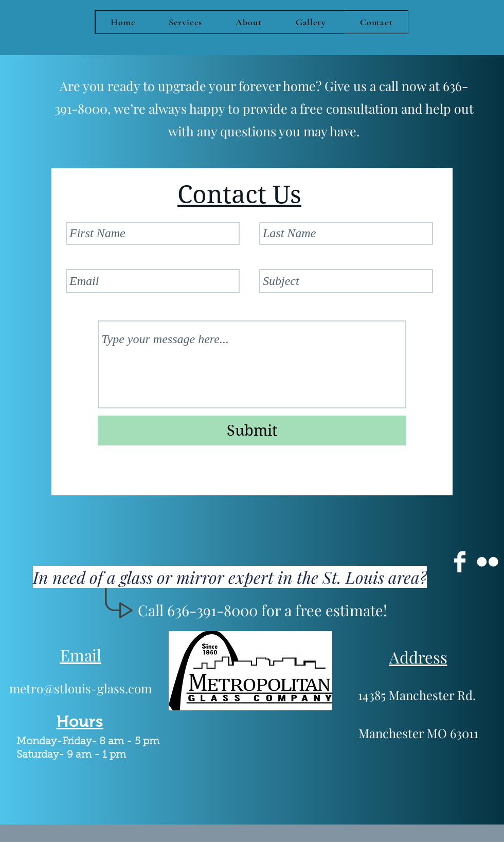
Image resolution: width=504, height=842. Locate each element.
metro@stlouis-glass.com (80, 688)
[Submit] (252, 431)
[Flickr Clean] (488, 562)
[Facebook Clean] (460, 562)
